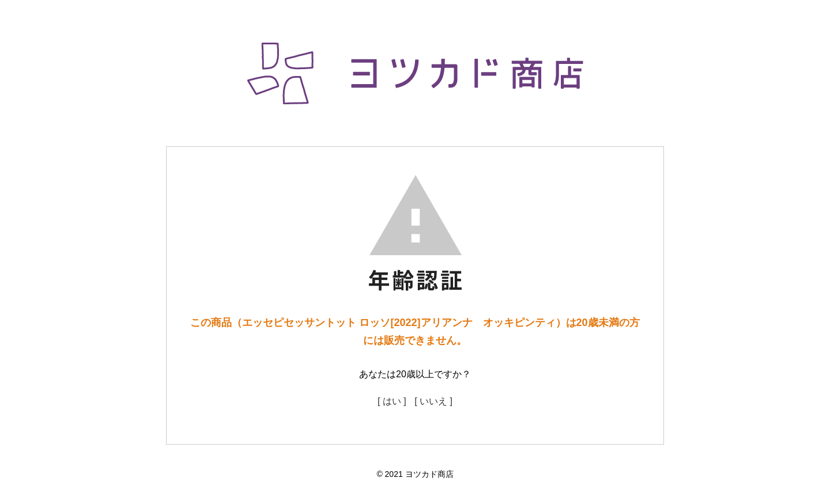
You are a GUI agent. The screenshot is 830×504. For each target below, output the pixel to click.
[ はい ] (392, 401)
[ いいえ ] (433, 401)
